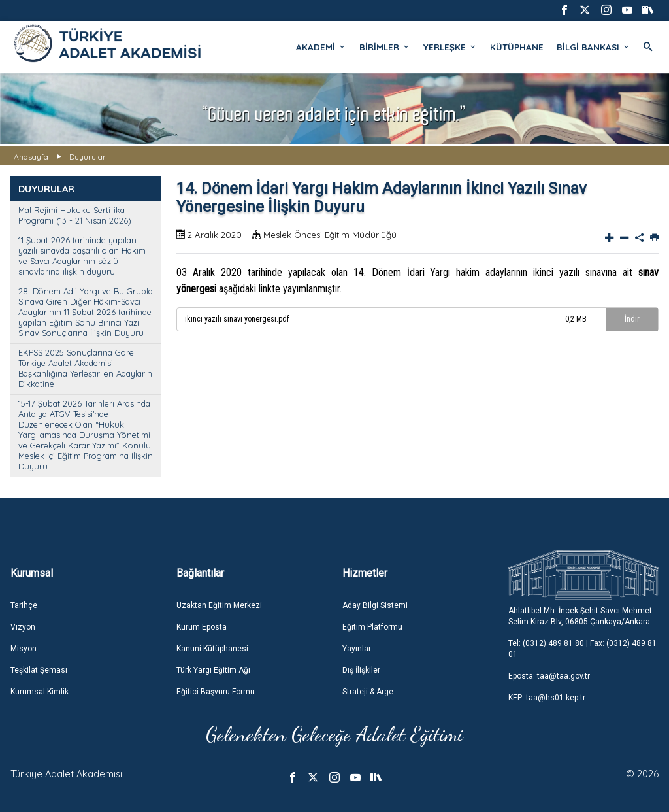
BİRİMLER (385, 47)
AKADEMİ (321, 47)
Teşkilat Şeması (39, 670)
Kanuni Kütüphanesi (212, 649)
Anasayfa (31, 157)
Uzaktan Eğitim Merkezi (219, 605)
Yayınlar (357, 649)
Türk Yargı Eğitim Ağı (213, 670)
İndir (632, 319)
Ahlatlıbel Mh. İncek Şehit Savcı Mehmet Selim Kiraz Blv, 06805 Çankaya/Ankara (580, 616)
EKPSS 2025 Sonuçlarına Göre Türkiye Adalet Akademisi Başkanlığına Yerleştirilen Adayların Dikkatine (85, 368)
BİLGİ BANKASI (594, 47)
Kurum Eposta (202, 627)
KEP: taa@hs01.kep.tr (547, 698)
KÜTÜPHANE (517, 47)
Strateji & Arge (368, 692)
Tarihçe (24, 605)
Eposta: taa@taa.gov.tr (549, 676)
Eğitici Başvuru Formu (216, 692)
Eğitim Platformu (372, 627)
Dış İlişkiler (361, 670)
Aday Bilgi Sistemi (375, 605)
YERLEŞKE (450, 47)
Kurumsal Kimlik (40, 692)
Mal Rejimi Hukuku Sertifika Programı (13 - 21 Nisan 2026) (75, 215)
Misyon (24, 649)
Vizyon (23, 627)
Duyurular (88, 157)
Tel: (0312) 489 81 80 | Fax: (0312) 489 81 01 (582, 649)
